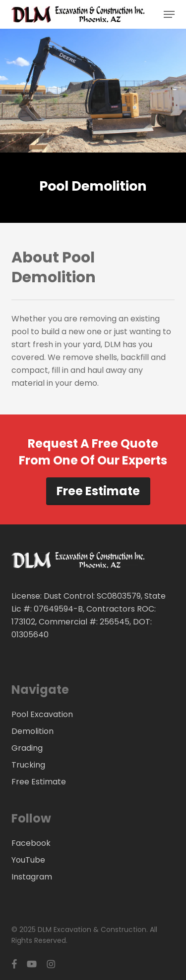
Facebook (31, 843)
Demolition (32, 731)
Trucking (28, 765)
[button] (169, 14)
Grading (27, 748)
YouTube (28, 860)
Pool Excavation (42, 714)
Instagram (32, 877)
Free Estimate (98, 491)
